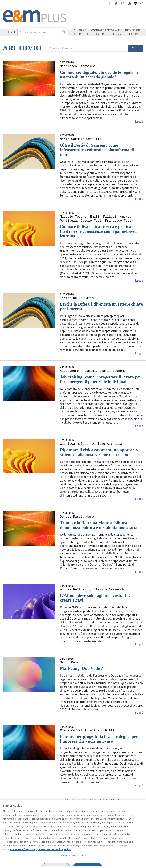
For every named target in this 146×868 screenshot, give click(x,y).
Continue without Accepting (73, 856)
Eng (139, 3)
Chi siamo (80, 30)
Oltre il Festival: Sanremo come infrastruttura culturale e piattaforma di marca (97, 150)
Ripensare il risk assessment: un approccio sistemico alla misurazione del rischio (99, 452)
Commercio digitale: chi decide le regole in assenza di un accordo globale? (99, 75)
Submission (132, 30)
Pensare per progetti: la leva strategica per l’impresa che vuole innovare (99, 739)
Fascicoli (102, 34)
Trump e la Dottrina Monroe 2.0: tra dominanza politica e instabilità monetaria (99, 525)
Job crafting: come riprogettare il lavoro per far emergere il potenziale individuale (101, 379)
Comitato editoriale (106, 30)
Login (117, 34)
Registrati (133, 34)
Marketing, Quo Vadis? (81, 668)
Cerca (136, 48)
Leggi (139, 122)
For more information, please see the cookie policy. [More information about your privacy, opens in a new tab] (41, 849)
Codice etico (83, 34)
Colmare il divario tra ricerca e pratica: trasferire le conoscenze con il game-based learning (98, 231)
